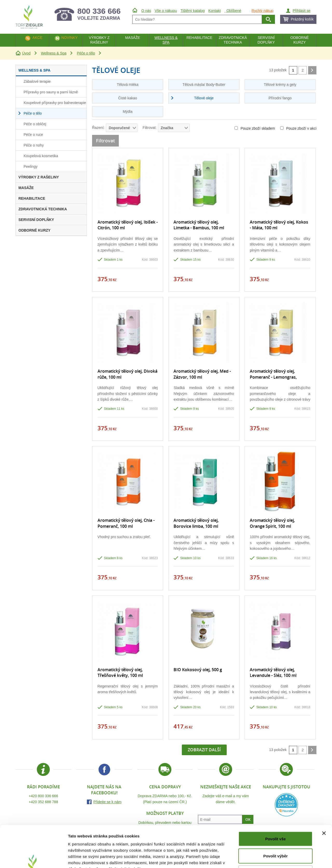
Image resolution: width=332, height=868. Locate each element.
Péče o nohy (34, 145)
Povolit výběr (275, 817)
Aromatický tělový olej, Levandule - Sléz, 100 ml (273, 672)
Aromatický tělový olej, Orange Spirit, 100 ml (272, 523)
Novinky (69, 38)
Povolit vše (275, 800)
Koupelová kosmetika (41, 156)
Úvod (26, 53)
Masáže (133, 38)
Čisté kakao (127, 98)
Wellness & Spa (54, 53)
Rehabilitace (199, 38)
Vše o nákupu (166, 11)
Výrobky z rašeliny (99, 40)
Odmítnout (275, 834)
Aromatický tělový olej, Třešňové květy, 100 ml (120, 672)
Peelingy (31, 166)
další (312, 70)
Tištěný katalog (193, 11)
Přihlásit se (301, 11)
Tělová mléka (127, 85)
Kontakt (214, 11)
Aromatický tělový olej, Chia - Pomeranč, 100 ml (126, 523)
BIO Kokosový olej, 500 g (198, 670)
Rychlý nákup (262, 11)
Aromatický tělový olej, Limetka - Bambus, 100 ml (199, 225)
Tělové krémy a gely (280, 85)
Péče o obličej (35, 124)
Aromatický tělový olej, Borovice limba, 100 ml (196, 523)
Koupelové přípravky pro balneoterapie (55, 103)
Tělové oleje (204, 98)
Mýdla (127, 112)
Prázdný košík (302, 19)
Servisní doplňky (266, 40)
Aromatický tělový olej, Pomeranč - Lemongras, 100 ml (273, 377)
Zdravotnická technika (233, 40)
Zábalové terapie (37, 81)
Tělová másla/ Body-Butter (204, 85)
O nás (146, 11)
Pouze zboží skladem (255, 128)
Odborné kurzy (300, 40)
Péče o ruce (33, 135)
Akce (37, 38)
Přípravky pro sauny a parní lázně (51, 92)
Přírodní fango (280, 98)
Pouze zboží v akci (298, 128)
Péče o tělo (86, 53)
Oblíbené (233, 11)
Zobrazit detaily (274, 858)
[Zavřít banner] (324, 794)
